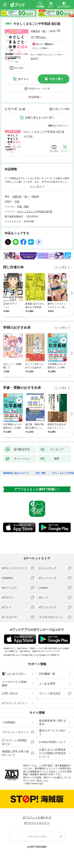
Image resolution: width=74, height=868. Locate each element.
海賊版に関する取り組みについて (15, 753)
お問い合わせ (10, 693)
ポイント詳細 (39, 48)
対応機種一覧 (47, 674)
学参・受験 (23, 207)
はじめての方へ (14, 674)
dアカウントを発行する (37, 817)
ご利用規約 (9, 722)
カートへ (23, 79)
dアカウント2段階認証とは (14, 742)
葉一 (45, 31)
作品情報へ (35, 97)
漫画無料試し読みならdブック (16, 473)
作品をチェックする (39, 89)
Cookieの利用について (53, 742)
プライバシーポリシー (15, 732)
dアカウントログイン (15, 703)
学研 (17, 202)
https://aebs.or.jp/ (34, 783)
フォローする (58, 31)
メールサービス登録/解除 (14, 684)
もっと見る (61, 267)
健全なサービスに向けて (52, 732)
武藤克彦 (35, 31)
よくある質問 (47, 684)
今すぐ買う (56, 79)
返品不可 (35, 59)
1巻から (52, 126)
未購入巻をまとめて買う (40, 118)
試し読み (19, 68)
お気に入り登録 (61, 109)
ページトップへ (37, 836)
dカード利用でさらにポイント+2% (46, 55)
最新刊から (64, 126)
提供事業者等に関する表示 (52, 722)
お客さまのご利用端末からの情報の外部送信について (52, 753)
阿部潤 (35, 197)
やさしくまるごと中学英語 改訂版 (44, 132)
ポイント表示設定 (50, 693)
